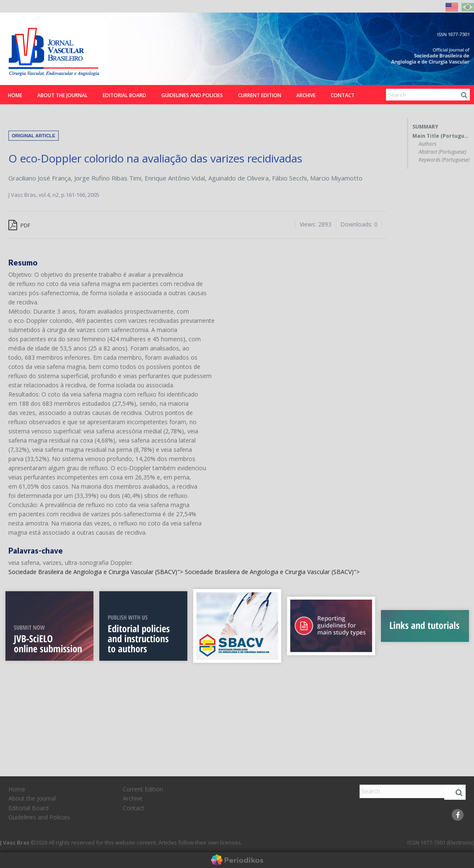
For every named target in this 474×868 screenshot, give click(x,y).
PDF (19, 225)
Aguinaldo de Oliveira (238, 178)
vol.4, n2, (50, 195)
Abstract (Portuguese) (442, 152)
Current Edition (260, 95)
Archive (306, 95)
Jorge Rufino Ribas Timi (108, 178)
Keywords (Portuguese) (444, 160)
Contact (343, 95)
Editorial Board (124, 95)
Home (15, 95)
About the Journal (62, 95)
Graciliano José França (40, 178)
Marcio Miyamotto (336, 178)
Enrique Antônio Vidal (175, 178)
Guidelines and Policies (192, 95)
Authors (427, 144)
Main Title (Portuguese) (441, 136)
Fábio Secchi (289, 178)
